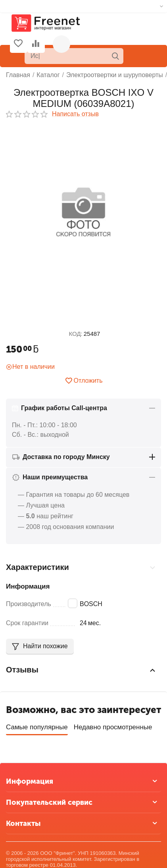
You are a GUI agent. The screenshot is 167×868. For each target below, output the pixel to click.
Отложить (84, 381)
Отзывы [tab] (82, 670)
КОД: (76, 334)
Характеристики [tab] (82, 568)
